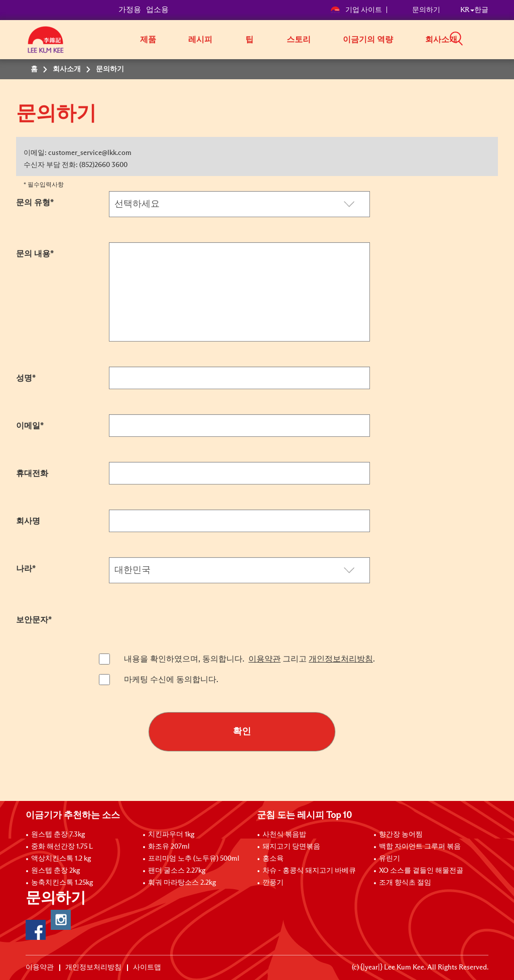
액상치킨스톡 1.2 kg (61, 859)
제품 (148, 40)
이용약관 (265, 659)
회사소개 (441, 40)
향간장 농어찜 (401, 835)
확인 (242, 732)
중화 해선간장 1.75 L (62, 847)
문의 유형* (35, 203)
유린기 (390, 859)
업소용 (157, 10)
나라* (26, 569)
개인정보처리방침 (341, 659)
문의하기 (426, 10)
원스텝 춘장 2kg (55, 871)
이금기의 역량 (368, 40)
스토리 (299, 40)
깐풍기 (273, 883)
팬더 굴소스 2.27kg (177, 871)
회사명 (28, 521)
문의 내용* (35, 254)
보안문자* (34, 620)
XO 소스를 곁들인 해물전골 (421, 871)
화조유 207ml (169, 847)
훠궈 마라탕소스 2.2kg (182, 883)
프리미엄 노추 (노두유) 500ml (194, 859)
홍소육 (273, 859)
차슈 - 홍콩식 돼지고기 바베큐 (309, 871)
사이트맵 (147, 967)
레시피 (200, 40)
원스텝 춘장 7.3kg (58, 835)
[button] (492, 39)
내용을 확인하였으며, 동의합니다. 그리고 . (249, 659)
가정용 (130, 10)
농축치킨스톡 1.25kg (62, 883)
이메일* (30, 426)
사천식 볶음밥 (284, 835)
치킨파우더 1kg (171, 835)
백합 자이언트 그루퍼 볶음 (420, 847)
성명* (26, 378)
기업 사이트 (356, 10)
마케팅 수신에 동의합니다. (171, 680)
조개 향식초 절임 (405, 883)
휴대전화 (32, 473)
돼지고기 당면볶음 (291, 847)
